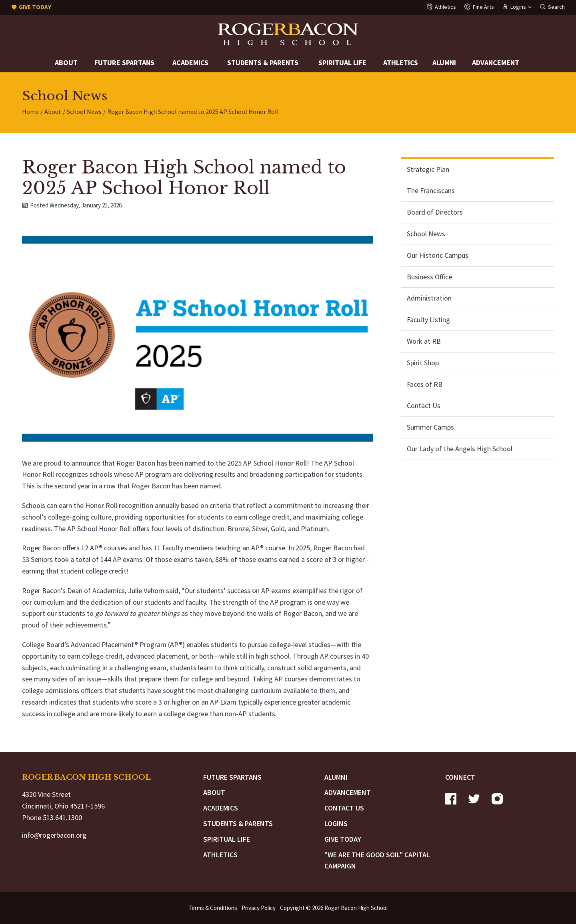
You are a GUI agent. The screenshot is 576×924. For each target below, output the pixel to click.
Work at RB (424, 341)
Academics (190, 63)
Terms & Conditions (213, 908)
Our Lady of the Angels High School (460, 449)
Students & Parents (263, 63)
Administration (429, 298)
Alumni (444, 63)
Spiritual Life (342, 63)
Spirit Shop (423, 363)
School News (84, 112)
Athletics (401, 63)
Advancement (496, 63)
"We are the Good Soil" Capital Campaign (377, 860)
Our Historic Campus (438, 255)
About (66, 63)
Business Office (429, 277)
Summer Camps (430, 427)
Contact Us (424, 405)
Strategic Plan (428, 169)
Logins (336, 823)
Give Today (343, 839)
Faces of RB (425, 384)
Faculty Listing (428, 320)
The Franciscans (431, 190)
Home (30, 112)
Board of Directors (435, 212)
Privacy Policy (259, 908)
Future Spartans (124, 63)
